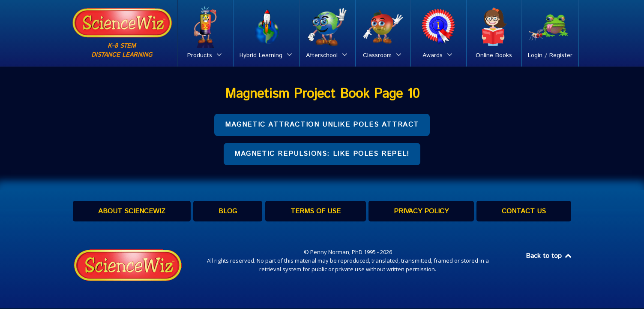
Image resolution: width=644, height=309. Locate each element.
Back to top (549, 256)
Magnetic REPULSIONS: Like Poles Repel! (322, 154)
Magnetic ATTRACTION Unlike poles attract (322, 125)
